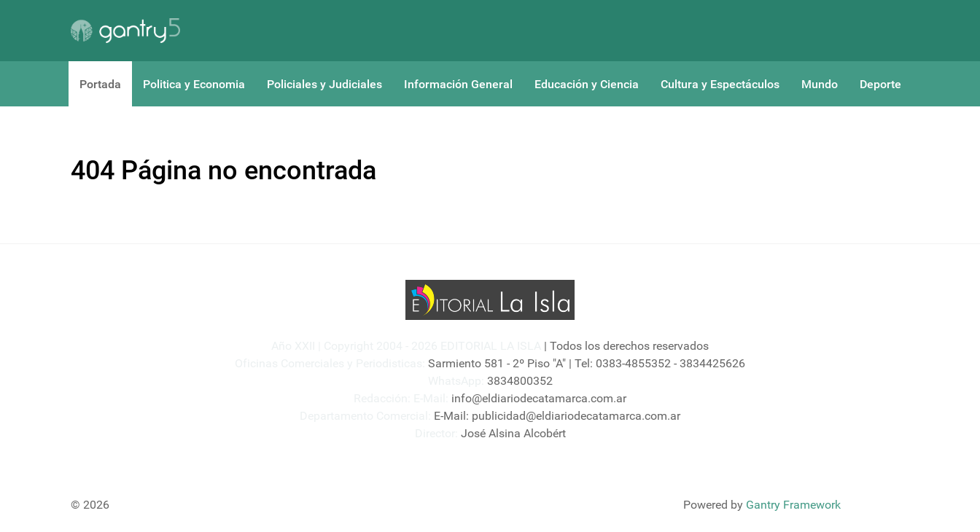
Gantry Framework (793, 505)
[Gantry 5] (125, 31)
